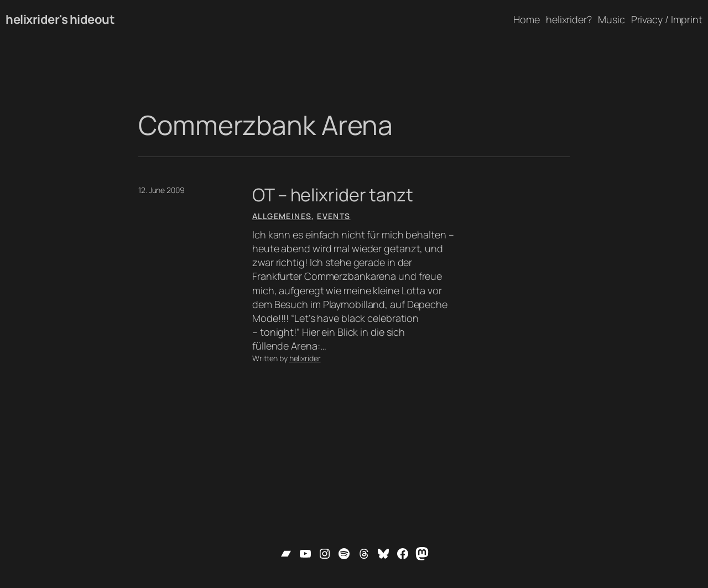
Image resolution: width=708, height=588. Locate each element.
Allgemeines (282, 216)
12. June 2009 (162, 190)
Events (334, 216)
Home (527, 19)
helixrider (305, 358)
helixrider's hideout (60, 19)
